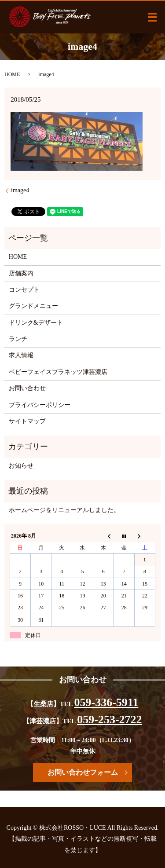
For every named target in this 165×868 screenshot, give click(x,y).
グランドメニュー (33, 306)
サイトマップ (27, 421)
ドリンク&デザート (36, 323)
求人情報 (21, 355)
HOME (12, 74)
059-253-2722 (109, 720)
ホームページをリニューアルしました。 (64, 510)
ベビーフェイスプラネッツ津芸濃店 (58, 372)
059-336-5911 (106, 702)
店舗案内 (21, 273)
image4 (20, 190)
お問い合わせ (27, 388)
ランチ (18, 339)
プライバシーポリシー (40, 405)
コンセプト (24, 290)
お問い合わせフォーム (83, 772)
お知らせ (21, 466)
